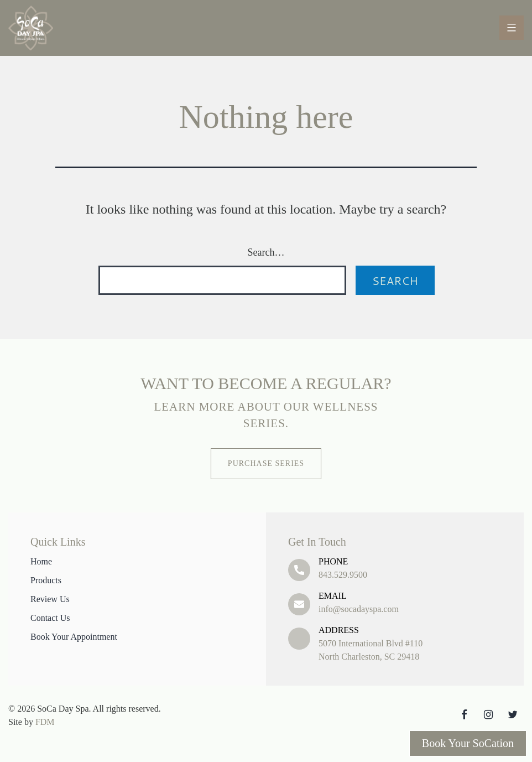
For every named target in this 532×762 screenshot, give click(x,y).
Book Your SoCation (468, 743)
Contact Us (50, 618)
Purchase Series (266, 463)
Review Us (50, 599)
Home (41, 561)
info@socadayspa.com (410, 602)
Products (46, 580)
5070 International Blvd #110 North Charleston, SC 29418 (410, 642)
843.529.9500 (410, 567)
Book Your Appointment (74, 637)
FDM (45, 722)
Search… (266, 252)
